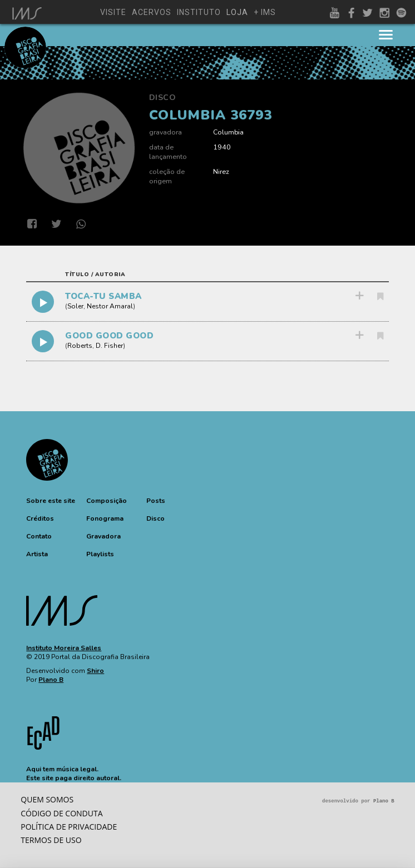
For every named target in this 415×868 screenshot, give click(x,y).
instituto (199, 12)
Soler (75, 306)
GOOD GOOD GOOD (109, 336)
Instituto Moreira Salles (64, 648)
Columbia (228, 132)
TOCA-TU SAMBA (103, 296)
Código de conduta (61, 813)
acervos (152, 12)
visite (113, 12)
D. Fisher (109, 346)
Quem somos (47, 799)
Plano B (51, 680)
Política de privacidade (69, 827)
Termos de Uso (51, 840)
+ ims (265, 12)
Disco (163, 98)
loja (237, 12)
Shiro (95, 671)
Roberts (80, 346)
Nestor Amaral (110, 306)
